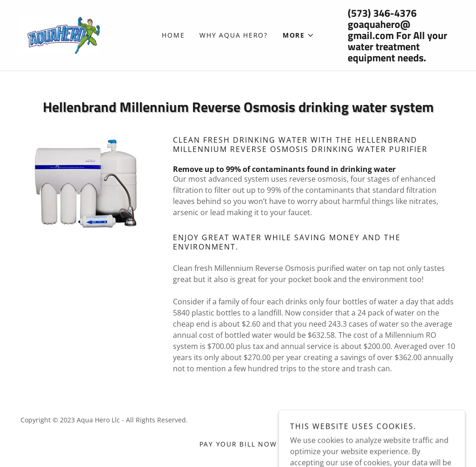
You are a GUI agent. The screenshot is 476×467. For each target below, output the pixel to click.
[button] (298, 35)
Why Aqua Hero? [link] (234, 35)
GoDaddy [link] (390, 420)
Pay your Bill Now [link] (238, 444)
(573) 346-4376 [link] (382, 13)
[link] (59, 34)
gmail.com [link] (371, 35)
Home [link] (173, 35)
